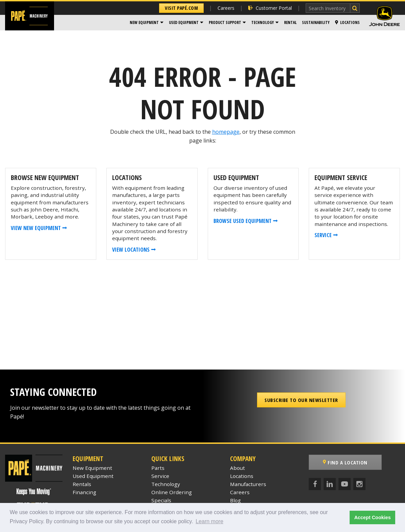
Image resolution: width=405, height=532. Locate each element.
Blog (235, 500)
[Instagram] (359, 484)
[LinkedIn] (330, 484)
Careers (226, 8)
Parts (158, 468)
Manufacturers (248, 484)
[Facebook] (315, 484)
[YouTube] (345, 484)
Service (160, 476)
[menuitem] (147, 23)
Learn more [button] (209, 521)
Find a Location (345, 462)
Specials (161, 500)
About (237, 468)
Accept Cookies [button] (373, 517)
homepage (226, 132)
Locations (347, 22)
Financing (84, 492)
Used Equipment (184, 22)
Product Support (225, 22)
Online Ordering (172, 492)
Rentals (82, 484)
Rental (290, 22)
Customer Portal (270, 8)
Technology (263, 22)
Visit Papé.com (181, 8)
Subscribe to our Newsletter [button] (301, 400)
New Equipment (144, 22)
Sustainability (316, 22)
